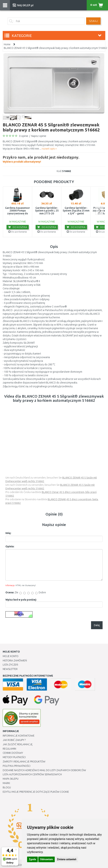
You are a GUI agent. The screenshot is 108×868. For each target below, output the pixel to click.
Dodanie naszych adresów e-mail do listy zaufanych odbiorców (44, 770)
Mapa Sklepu (11, 779)
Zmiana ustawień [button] (67, 859)
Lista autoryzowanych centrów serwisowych (32, 774)
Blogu (7, 787)
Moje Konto (11, 656)
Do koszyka (18, 227)
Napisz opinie (39, 136)
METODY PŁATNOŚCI (14, 757)
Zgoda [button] (33, 859)
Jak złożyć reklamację (18, 744)
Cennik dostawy (13, 753)
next (99, 211)
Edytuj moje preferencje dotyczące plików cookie (36, 792)
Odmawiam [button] (47, 859)
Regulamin (9, 749)
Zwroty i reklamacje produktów (24, 762)
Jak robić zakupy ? (14, 740)
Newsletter (10, 669)
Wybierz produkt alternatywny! (41, 159)
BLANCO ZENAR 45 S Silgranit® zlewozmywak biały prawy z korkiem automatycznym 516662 (55, 48)
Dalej (97, 625)
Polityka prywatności (17, 766)
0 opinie (24, 136)
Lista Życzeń (10, 665)
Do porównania (18, 232)
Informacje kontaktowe (19, 736)
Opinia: (10, 546)
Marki (6, 783)
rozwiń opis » (49, 149)
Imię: (8, 533)
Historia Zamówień (15, 661)
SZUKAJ (93, 21)
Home (7, 44)
